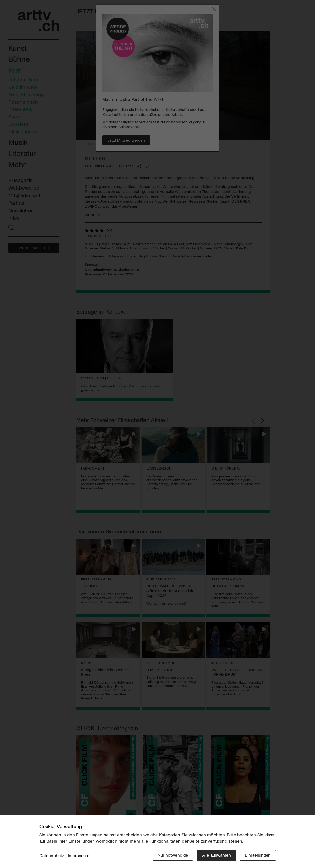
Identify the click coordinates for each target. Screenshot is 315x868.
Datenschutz (52, 855)
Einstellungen (258, 855)
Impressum (79, 855)
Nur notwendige (173, 855)
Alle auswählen (216, 855)
